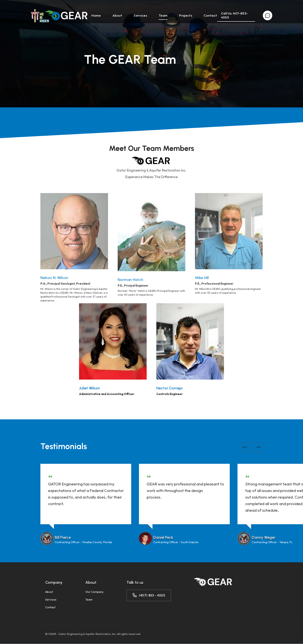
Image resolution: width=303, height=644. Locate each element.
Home (96, 15)
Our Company (94, 592)
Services (140, 15)
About (117, 15)
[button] (245, 447)
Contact (210, 15)
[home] (59, 15)
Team (163, 15)
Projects (186, 15)
